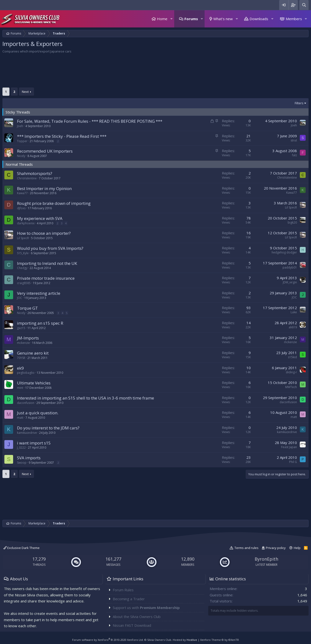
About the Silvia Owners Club (137, 617)
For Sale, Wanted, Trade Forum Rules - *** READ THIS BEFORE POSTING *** (90, 121)
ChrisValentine (27, 178)
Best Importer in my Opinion (44, 188)
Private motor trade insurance (46, 278)
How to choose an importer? (44, 233)
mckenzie (23, 343)
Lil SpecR (291, 207)
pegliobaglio (26, 373)
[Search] (304, 5)
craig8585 (24, 283)
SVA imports (29, 458)
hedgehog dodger (284, 252)
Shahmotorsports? (35, 173)
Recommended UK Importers (45, 151)
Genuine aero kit (33, 353)
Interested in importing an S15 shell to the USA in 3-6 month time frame (86, 398)
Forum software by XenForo (108, 640)
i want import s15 (34, 443)
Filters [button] (299, 103)
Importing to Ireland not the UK (47, 263)
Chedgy (22, 268)
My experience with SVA (40, 218)
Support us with (146, 608)
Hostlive (192, 640)
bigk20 (292, 222)
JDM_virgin (290, 282)
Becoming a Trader (129, 599)
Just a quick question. (38, 413)
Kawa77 (22, 193)
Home (162, 19)
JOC (20, 298)
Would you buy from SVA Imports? (50, 248)
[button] (171, 19)
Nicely (21, 156)
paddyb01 (290, 267)
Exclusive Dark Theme (22, 548)
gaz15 (21, 328)
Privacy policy (276, 548)
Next (25, 92)
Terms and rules (246, 548)
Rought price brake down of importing (54, 203)
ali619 (293, 327)
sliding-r (291, 372)
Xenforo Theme (220, 640)
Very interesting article (39, 293)
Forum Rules (123, 590)
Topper (22, 141)
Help (297, 548)
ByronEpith (266, 559)
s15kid (292, 357)
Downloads (259, 19)
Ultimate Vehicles (34, 383)
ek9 (20, 368)
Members (294, 19)
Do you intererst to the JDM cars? (48, 428)
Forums (191, 19)
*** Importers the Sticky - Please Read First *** (62, 136)
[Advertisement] (148, 72)
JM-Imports (28, 338)
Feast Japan (289, 447)
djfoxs (21, 208)
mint (20, 388)
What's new (223, 19)
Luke (294, 312)
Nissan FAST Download (132, 625)
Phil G (293, 462)
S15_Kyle (23, 253)
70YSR (21, 358)
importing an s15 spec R (40, 323)
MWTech (291, 387)
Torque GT (27, 308)
